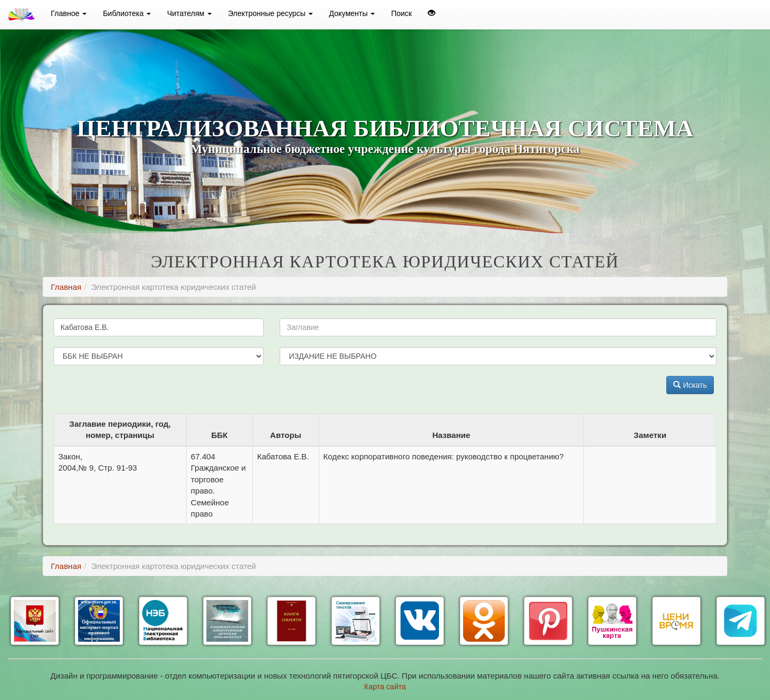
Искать (690, 385)
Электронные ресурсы (270, 13)
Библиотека (127, 13)
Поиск (401, 13)
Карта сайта (385, 687)
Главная (66, 287)
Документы (352, 13)
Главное (69, 13)
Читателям (189, 13)
